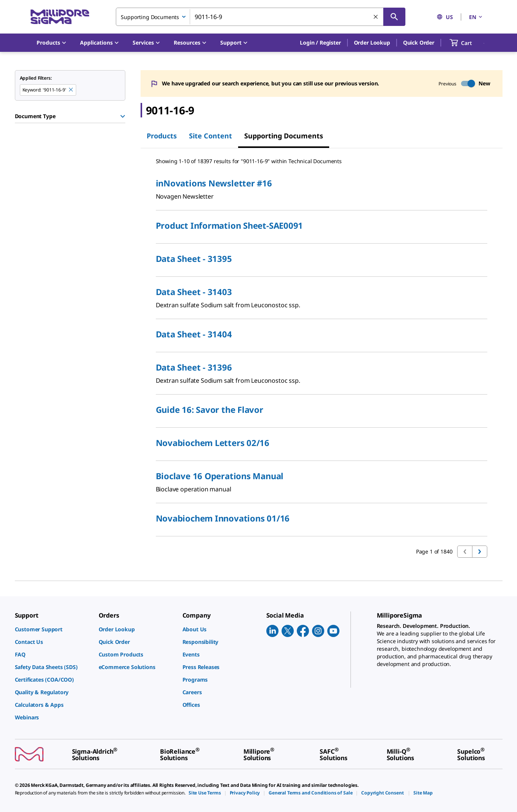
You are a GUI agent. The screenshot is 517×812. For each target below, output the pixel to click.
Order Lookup (372, 43)
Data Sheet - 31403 (194, 292)
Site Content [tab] (210, 136)
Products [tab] (162, 136)
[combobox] (261, 17)
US (445, 17)
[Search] (394, 17)
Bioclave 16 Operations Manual (220, 476)
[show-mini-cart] (468, 43)
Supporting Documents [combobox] (150, 17)
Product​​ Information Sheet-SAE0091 (230, 225)
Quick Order (419, 43)
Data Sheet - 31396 (194, 367)
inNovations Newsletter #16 (214, 183)
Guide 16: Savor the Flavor (210, 409)
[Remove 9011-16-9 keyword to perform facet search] (71, 90)
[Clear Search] (376, 17)
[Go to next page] (480, 552)
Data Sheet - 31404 (194, 334)
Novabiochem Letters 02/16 (213, 443)
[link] (53, 629)
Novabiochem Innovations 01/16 (223, 518)
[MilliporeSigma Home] (60, 17)
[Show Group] (123, 116)
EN (476, 17)
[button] (320, 43)
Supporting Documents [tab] (284, 136)
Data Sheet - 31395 (194, 258)
